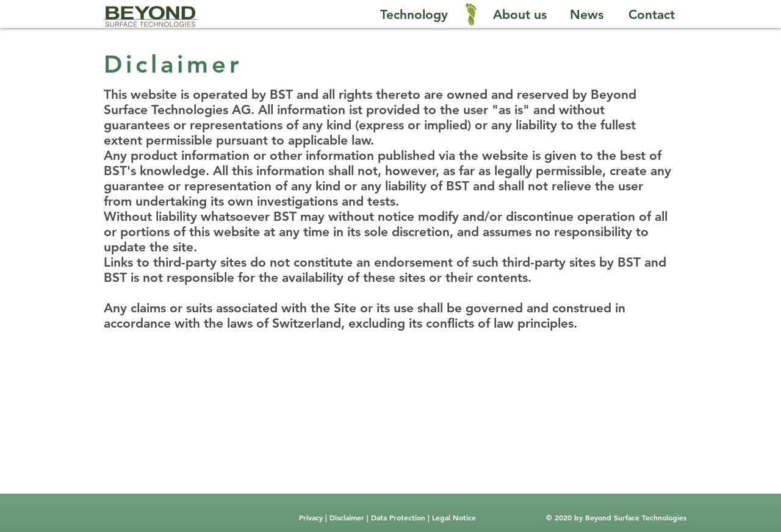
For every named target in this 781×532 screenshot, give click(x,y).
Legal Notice (453, 517)
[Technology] (414, 15)
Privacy (312, 517)
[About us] (520, 15)
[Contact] (652, 15)
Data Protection (399, 517)
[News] (587, 15)
